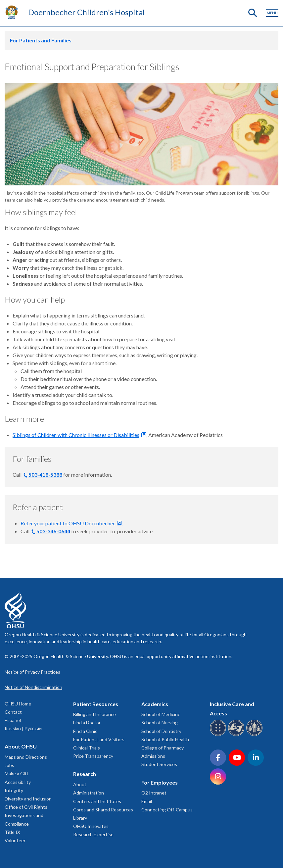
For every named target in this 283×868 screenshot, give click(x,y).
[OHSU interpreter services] (255, 735)
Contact (13, 712)
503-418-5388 (45, 475)
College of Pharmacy (163, 748)
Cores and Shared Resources (103, 810)
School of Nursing (160, 723)
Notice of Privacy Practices (32, 672)
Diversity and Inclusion (28, 799)
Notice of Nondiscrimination (33, 687)
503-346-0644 (53, 531)
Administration (89, 793)
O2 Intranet (154, 793)
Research (85, 774)
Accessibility (18, 782)
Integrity (14, 790)
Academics (155, 704)
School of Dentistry (161, 731)
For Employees (160, 782)
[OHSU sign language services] (237, 735)
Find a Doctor (87, 723)
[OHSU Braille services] (219, 735)
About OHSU (21, 746)
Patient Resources (96, 704)
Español (13, 720)
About (80, 784)
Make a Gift (17, 773)
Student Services (159, 764)
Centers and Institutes (97, 801)
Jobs (9, 765)
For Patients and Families (41, 40)
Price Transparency (93, 756)
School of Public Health (165, 739)
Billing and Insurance (94, 714)
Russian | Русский (23, 728)
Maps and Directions (26, 757)
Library (80, 818)
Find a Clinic (85, 731)
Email (147, 801)
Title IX (12, 832)
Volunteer (15, 840)
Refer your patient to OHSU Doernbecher (68, 523)
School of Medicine (161, 714)
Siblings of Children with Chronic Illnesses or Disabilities (76, 435)
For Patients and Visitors (99, 739)
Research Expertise (93, 834)
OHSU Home (18, 704)
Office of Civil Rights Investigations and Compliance (26, 815)
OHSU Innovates (91, 826)
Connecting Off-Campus (167, 810)
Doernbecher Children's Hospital (86, 12)
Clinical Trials (87, 748)
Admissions (153, 756)
